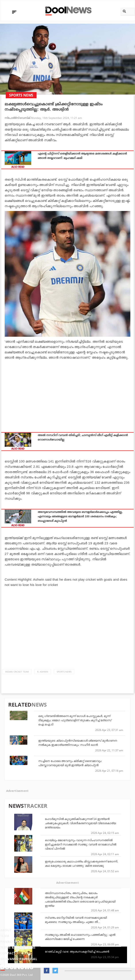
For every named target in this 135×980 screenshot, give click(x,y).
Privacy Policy (13, 942)
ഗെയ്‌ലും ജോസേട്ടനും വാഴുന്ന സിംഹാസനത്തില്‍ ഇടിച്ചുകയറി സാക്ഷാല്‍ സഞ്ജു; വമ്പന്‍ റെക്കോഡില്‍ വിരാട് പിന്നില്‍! (81, 844)
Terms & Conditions (18, 947)
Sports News (64, 672)
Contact (8, 953)
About (6, 930)
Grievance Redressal (19, 959)
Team (5, 936)
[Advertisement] (67, 393)
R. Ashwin (43, 672)
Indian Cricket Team (17, 672)
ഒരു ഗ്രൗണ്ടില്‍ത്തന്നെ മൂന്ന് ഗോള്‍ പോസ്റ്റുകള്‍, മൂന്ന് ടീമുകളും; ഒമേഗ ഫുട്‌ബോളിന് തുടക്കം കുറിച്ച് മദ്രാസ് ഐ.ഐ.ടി (75, 720)
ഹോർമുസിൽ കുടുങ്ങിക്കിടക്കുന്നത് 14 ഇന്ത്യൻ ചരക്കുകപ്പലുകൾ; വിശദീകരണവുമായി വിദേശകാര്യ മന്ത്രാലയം (81, 823)
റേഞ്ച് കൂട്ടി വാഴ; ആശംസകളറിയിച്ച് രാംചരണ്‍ (77, 952)
